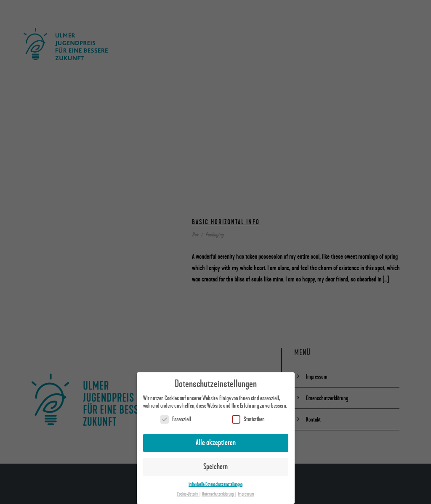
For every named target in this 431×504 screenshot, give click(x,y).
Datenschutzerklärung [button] (218, 494)
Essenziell (176, 419)
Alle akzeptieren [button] (216, 443)
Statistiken (248, 419)
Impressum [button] (246, 494)
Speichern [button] (215, 467)
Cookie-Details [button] (188, 494)
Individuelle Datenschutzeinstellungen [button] (215, 484)
